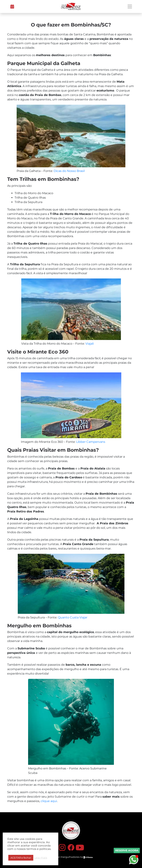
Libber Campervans (91, 442)
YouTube (80, 847)
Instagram (62, 847)
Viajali (90, 344)
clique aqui (49, 801)
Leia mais (41, 858)
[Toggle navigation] (130, 6)
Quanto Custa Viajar (73, 617)
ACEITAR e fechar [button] (21, 858)
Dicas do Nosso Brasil (69, 171)
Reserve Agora (127, 850)
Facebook (71, 847)
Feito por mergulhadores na (71, 857)
